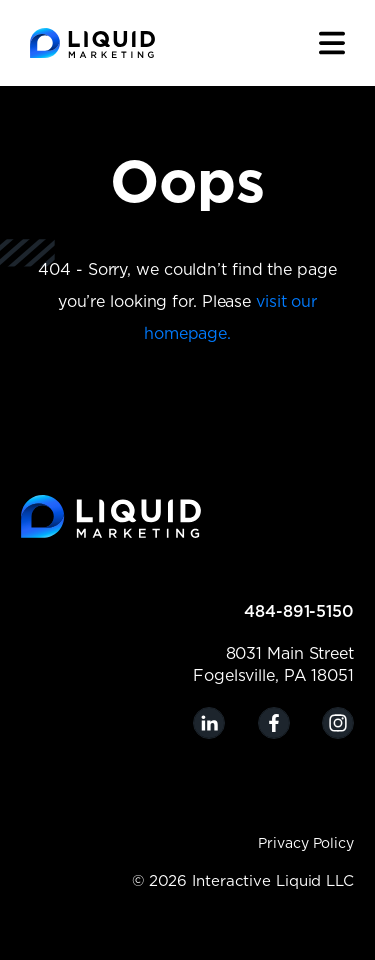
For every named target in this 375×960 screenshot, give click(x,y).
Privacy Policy (306, 844)
